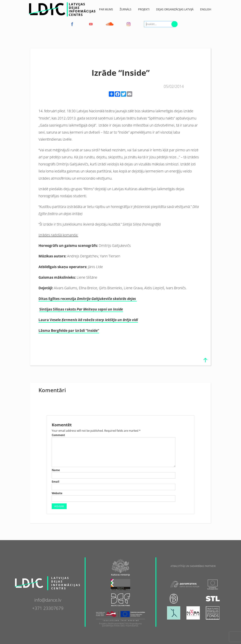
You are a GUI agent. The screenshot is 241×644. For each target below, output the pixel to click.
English (206, 9)
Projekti (144, 9)
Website (57, 493)
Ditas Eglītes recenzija (88, 299)
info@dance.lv (48, 600)
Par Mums (106, 9)
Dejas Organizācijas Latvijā (175, 9)
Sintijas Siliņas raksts (81, 309)
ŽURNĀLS (126, 9)
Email (55, 482)
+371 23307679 (48, 608)
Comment (58, 435)
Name (56, 470)
